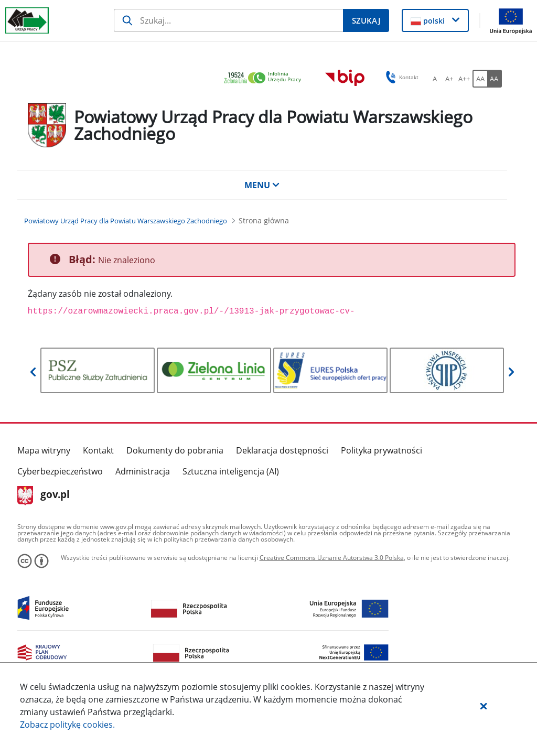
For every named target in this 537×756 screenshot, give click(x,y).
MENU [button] (262, 185)
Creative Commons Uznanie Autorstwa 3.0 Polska (332, 558)
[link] (265, 78)
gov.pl (44, 495)
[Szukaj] (228, 20)
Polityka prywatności (382, 450)
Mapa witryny (44, 450)
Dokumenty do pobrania (175, 450)
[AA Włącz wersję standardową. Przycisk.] (480, 79)
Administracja (143, 471)
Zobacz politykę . (67, 725)
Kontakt (98, 450)
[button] (484, 706)
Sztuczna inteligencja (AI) (231, 471)
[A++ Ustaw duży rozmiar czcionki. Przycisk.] (464, 79)
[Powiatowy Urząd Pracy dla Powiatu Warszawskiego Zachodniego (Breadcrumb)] (126, 221)
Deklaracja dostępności (282, 450)
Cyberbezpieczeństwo (60, 471)
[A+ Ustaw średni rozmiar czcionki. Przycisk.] (449, 79)
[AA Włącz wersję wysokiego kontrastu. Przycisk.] (495, 79)
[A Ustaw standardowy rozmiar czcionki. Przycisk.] (435, 79)
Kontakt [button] (400, 77)
